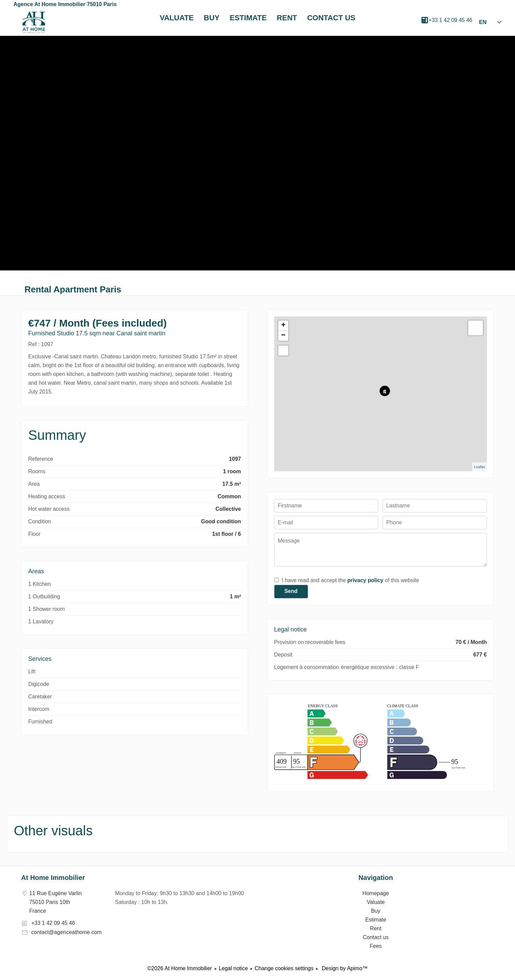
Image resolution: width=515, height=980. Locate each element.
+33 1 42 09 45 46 (450, 20)
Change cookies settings (284, 968)
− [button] (283, 336)
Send (291, 591)
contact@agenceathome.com (67, 932)
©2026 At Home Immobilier (179, 968)
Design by (344, 968)
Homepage (34, 22)
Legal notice (233, 968)
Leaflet (479, 467)
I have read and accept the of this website (351, 580)
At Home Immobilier (53, 878)
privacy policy (365, 580)
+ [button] (283, 326)
